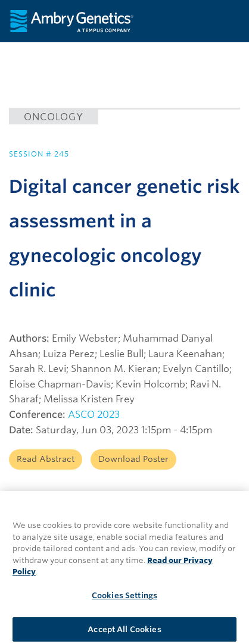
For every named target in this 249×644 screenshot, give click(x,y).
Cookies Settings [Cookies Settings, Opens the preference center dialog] (125, 599)
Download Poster (133, 459)
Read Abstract (46, 459)
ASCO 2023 (94, 415)
